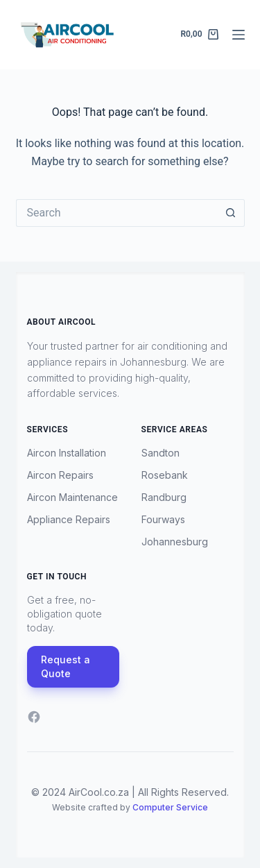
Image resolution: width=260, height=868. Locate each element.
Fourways (163, 519)
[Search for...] (116, 213)
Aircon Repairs (60, 475)
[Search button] (231, 213)
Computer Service (170, 807)
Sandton (161, 453)
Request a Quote (66, 666)
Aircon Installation (67, 453)
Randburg (164, 497)
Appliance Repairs (69, 519)
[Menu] (239, 35)
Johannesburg (175, 542)
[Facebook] (34, 717)
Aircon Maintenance (72, 497)
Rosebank (165, 475)
